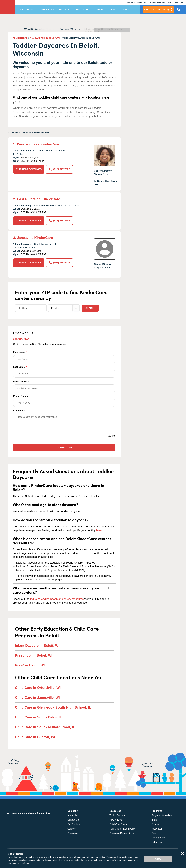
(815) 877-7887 (59, 169)
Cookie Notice (51, 860)
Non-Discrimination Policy (122, 829)
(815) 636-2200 (59, 221)
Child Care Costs (118, 824)
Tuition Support (117, 815)
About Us (72, 815)
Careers (71, 829)
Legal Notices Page (20, 863)
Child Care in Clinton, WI (35, 737)
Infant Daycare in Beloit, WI (37, 646)
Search (90, 308)
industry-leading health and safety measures (57, 599)
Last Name (64, 372)
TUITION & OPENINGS (29, 169)
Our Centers (26, 10)
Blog (113, 10)
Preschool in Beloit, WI (34, 655)
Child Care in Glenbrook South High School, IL (53, 707)
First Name (64, 357)
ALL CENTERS (20, 38)
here (99, 530)
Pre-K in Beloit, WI (30, 665)
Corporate (72, 833)
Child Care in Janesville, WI (37, 697)
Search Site (179, 11)
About (100, 10)
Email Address (64, 386)
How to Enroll (116, 820)
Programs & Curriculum (55, 10)
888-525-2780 (21, 339)
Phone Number (64, 401)
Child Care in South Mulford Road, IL (45, 727)
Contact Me (64, 447)
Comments (19, 411)
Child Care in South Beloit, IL (39, 717)
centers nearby (156, 10)
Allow (158, 859)
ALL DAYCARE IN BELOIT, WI (45, 38)
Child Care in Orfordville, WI (38, 688)
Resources (83, 10)
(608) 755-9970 (59, 263)
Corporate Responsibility (122, 833)
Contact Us (130, 10)
